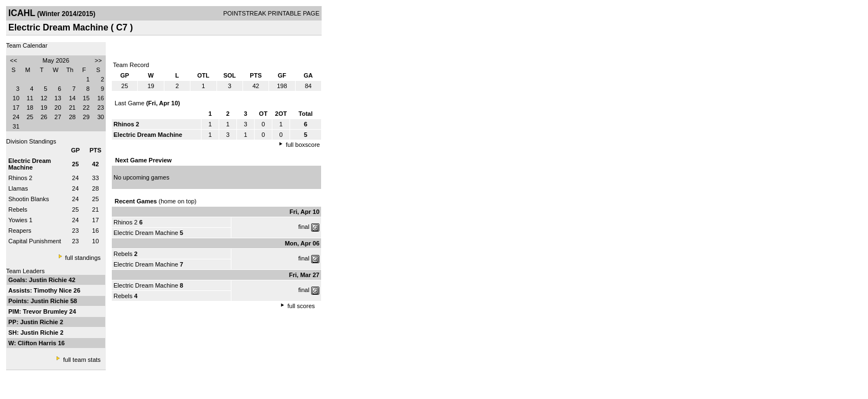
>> (98, 60)
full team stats (82, 360)
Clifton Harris (38, 343)
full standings (83, 258)
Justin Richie (49, 280)
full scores (301, 306)
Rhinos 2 (20, 178)
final (304, 227)
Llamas (18, 188)
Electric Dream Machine (146, 233)
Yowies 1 (20, 220)
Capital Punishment (35, 241)
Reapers (20, 231)
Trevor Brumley (46, 311)
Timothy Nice (54, 290)
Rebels (18, 209)
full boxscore (303, 145)
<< (14, 60)
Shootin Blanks (29, 199)
